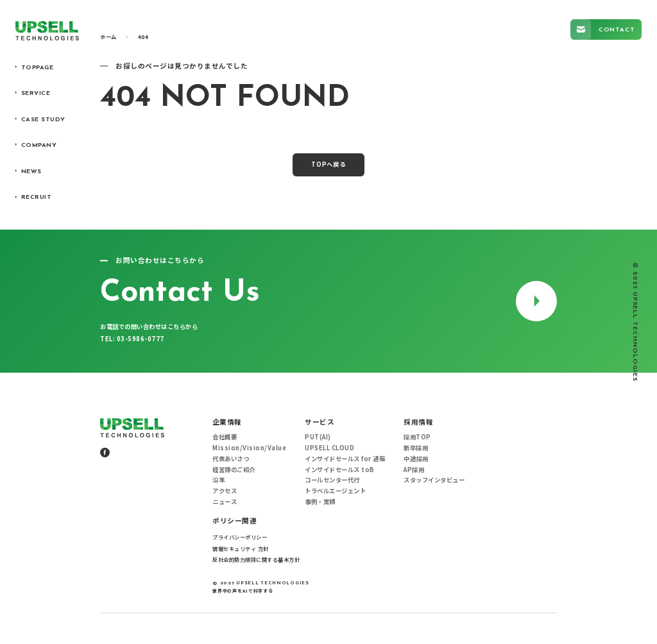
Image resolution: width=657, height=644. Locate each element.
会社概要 (225, 437)
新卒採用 (416, 448)
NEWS (31, 172)
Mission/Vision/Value (249, 448)
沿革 (218, 480)
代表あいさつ (231, 459)
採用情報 (418, 422)
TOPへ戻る (329, 164)
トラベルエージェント (335, 491)
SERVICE (36, 93)
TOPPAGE (38, 68)
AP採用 (414, 470)
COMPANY (39, 145)
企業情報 (227, 422)
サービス (320, 422)
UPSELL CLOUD (329, 448)
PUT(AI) (318, 437)
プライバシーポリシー (240, 537)
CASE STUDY (43, 120)
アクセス (225, 491)
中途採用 (416, 459)
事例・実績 (320, 502)
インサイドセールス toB (340, 470)
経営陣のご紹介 (234, 470)
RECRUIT (37, 197)
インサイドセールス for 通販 (345, 459)
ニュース (225, 502)
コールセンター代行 (332, 480)
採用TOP (417, 437)
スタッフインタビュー (434, 480)
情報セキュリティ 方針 (241, 548)
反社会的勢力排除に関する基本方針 (256, 559)
